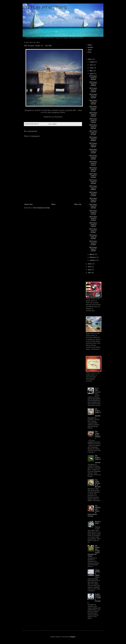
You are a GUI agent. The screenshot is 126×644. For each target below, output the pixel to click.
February (93, 257)
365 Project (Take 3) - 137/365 (93, 133)
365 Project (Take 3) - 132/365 (93, 163)
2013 (90, 267)
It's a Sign (97, 389)
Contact (90, 48)
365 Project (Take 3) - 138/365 (93, 127)
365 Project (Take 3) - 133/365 (93, 157)
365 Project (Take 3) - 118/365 (93, 249)
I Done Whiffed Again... (98, 573)
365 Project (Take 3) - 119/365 (93, 243)
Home (53, 204)
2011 (90, 273)
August (92, 62)
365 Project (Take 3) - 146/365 (93, 78)
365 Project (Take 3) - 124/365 (93, 212)
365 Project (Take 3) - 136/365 (93, 139)
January (93, 260)
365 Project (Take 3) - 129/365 (93, 182)
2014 (90, 264)
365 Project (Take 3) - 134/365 (93, 151)
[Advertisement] (53, 190)
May (91, 71)
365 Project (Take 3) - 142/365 (93, 102)
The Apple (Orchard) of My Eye (98, 484)
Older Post (78, 204)
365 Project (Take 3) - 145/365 (93, 84)
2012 (90, 270)
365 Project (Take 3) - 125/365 (93, 206)
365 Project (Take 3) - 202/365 (98, 413)
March (92, 255)
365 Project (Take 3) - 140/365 (93, 115)
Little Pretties (45, 8)
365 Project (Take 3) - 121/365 (93, 231)
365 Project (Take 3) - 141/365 (93, 108)
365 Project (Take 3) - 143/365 (93, 96)
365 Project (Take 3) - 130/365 (93, 176)
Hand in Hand (98, 523)
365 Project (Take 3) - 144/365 (93, 90)
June (92, 68)
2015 (90, 59)
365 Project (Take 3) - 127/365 (93, 194)
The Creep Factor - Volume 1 (98, 435)
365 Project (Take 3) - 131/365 (93, 170)
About (90, 50)
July (91, 65)
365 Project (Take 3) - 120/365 (93, 237)
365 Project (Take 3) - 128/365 (93, 188)
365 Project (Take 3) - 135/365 (93, 145)
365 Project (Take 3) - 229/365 (98, 459)
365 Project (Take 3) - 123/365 (93, 219)
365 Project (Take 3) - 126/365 (93, 200)
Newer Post (29, 204)
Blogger (73, 637)
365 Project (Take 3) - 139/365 (93, 121)
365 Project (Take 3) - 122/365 (93, 225)
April (92, 74)
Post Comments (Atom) (42, 208)
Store (89, 52)
